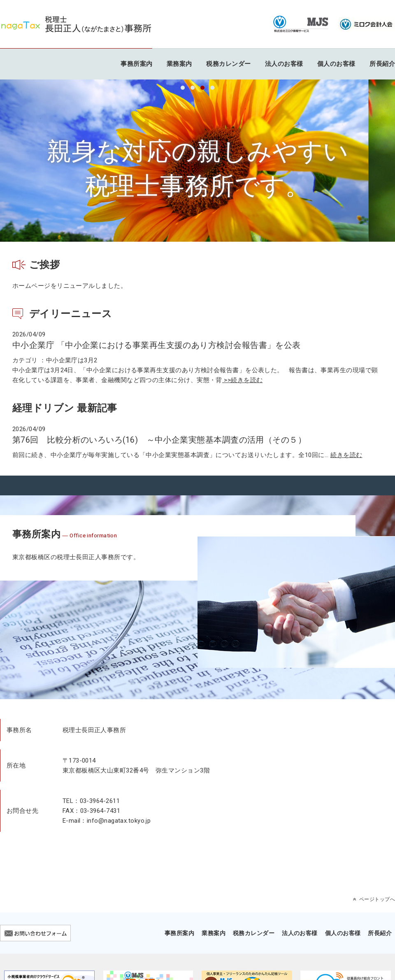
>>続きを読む (243, 380)
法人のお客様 (284, 64)
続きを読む (346, 455)
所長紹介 (382, 64)
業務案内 (179, 64)
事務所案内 (136, 64)
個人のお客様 (336, 64)
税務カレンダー (228, 64)
